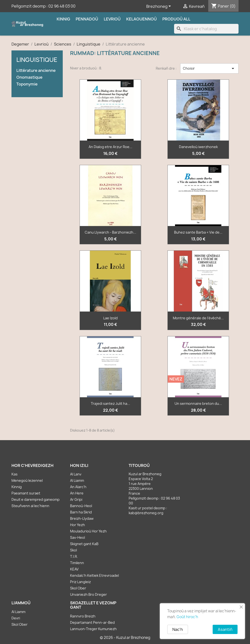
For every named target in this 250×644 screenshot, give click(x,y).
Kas (15, 474)
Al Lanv (76, 474)
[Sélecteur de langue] (159, 7)
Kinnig (63, 19)
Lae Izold (110, 318)
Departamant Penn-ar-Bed (92, 622)
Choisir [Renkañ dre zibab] (209, 68)
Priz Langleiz (80, 582)
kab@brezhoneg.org (146, 513)
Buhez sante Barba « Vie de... (198, 232)
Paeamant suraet (26, 493)
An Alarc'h (78, 487)
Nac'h (178, 629)
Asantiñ (225, 629)
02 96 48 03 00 (62, 6)
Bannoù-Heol (81, 506)
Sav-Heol (78, 537)
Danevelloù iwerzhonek (198, 147)
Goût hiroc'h (187, 617)
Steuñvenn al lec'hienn (30, 506)
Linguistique (37, 60)
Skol (73, 550)
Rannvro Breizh (83, 616)
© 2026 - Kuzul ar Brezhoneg (125, 638)
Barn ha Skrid (81, 512)
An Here (77, 493)
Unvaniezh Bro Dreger (89, 594)
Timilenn (77, 563)
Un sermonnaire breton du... (198, 403)
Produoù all (176, 19)
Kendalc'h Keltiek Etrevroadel (94, 575)
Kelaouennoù (141, 19)
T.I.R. (74, 556)
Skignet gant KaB (84, 544)
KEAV (74, 569)
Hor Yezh (78, 525)
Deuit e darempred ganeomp (36, 499)
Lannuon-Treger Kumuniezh (93, 629)
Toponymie (27, 84)
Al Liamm (77, 480)
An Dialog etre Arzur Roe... (110, 147)
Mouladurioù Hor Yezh (88, 531)
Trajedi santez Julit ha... (110, 403)
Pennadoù (87, 19)
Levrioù (112, 19)
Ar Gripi (76, 499)
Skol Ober (78, 588)
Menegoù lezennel (27, 480)
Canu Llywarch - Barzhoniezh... (110, 232)
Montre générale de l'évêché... (198, 318)
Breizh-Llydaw (82, 518)
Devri (16, 618)
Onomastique (29, 77)
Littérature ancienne (36, 71)
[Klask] (206, 29)
